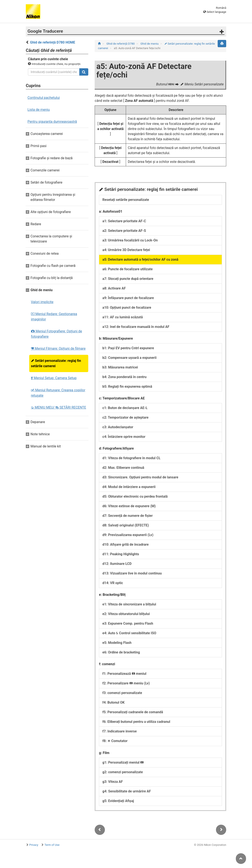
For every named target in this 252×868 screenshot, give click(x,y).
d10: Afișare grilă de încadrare (125, 544)
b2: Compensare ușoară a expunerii (129, 358)
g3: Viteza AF (113, 782)
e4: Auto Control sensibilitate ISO (129, 633)
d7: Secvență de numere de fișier (127, 516)
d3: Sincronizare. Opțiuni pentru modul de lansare (140, 477)
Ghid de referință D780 (121, 44)
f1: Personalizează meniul (124, 674)
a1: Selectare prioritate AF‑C (124, 221)
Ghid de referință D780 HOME (53, 42)
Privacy (34, 845)
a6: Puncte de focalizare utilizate (127, 269)
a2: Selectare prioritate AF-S (124, 231)
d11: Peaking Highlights (121, 554)
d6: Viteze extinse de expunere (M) (129, 506)
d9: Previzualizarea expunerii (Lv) (128, 535)
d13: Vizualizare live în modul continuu (132, 573)
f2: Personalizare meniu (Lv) (126, 683)
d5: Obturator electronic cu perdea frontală (135, 496)
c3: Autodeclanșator (118, 427)
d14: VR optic (113, 583)
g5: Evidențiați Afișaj (118, 801)
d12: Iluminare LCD (117, 564)
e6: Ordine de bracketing (121, 652)
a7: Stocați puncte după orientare (128, 279)
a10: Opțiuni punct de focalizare (127, 308)
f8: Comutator (115, 741)
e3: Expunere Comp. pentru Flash (128, 623)
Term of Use (52, 845)
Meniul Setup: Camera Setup (54, 378)
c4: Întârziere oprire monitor (124, 437)
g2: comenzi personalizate (123, 772)
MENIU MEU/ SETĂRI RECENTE (59, 407)
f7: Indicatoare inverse (119, 731)
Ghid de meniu (150, 44)
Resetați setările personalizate (126, 200)
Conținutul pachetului (44, 98)
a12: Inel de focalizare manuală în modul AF (136, 327)
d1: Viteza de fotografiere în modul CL (131, 458)
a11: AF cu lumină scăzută (122, 317)
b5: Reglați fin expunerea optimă (127, 387)
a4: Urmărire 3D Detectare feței (126, 250)
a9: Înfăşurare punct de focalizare (128, 298)
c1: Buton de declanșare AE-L (125, 408)
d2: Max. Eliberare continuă (123, 468)
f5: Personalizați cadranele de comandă (133, 712)
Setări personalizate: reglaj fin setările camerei (56, 363)
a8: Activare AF (114, 288)
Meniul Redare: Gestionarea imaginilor (54, 317)
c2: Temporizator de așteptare (125, 417)
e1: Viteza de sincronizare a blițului (129, 604)
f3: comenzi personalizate (122, 693)
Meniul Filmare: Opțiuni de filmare (58, 349)
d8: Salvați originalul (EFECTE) (126, 525)
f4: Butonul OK (113, 702)
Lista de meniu (39, 110)
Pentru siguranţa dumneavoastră (52, 122)
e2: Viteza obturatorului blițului (126, 614)
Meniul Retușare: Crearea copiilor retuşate (58, 393)
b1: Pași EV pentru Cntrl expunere (128, 348)
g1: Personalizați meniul (123, 762)
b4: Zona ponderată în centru (124, 377)
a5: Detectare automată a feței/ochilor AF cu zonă (140, 259)
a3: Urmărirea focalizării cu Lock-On (130, 240)
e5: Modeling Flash (117, 643)
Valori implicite (42, 302)
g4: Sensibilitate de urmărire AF (127, 791)
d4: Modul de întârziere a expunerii (129, 487)
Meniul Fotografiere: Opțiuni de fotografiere (56, 334)
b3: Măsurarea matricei (120, 367)
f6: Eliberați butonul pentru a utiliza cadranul (136, 722)
